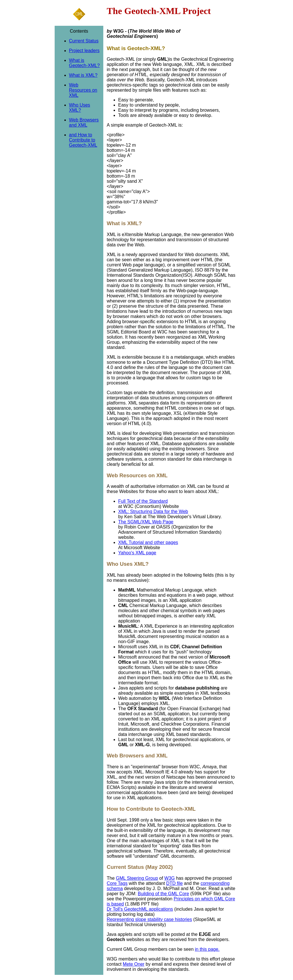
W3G (169, 878)
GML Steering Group (137, 878)
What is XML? (83, 75)
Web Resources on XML (83, 90)
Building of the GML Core (163, 894)
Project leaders (84, 51)
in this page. (207, 949)
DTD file (175, 883)
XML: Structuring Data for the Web (153, 511)
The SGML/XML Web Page (146, 522)
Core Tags (117, 883)
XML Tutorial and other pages (148, 542)
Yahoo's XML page (137, 553)
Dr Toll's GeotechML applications (140, 909)
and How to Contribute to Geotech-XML (83, 140)
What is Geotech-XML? (84, 63)
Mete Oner (134, 964)
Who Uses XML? (80, 108)
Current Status (84, 41)
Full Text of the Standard (143, 501)
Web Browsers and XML (84, 122)
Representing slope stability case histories (149, 919)
